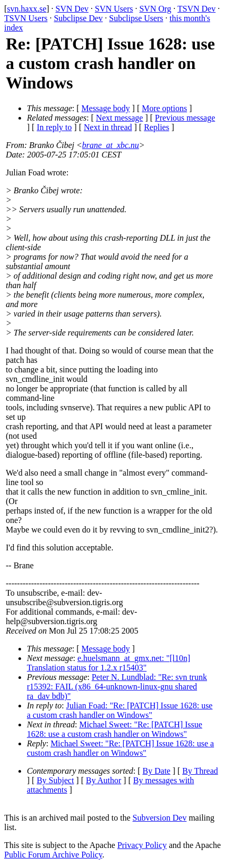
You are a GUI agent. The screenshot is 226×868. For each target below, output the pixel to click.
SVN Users (114, 9)
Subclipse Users (136, 18)
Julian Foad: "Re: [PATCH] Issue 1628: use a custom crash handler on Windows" (120, 710)
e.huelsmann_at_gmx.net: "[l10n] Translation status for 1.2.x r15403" (109, 663)
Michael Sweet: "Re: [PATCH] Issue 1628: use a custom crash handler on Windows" (115, 729)
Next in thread (108, 127)
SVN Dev (72, 9)
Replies (156, 127)
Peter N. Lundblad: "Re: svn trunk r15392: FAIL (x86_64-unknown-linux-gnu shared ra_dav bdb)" (117, 687)
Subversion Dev (160, 818)
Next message (119, 118)
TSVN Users (26, 18)
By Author (104, 780)
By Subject (56, 780)
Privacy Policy (142, 845)
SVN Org (155, 9)
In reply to (55, 127)
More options (164, 108)
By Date (157, 771)
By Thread (200, 771)
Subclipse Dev (78, 18)
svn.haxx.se (27, 9)
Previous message (185, 118)
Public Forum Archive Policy (53, 855)
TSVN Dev (196, 9)
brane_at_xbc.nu (111, 145)
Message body (106, 108)
